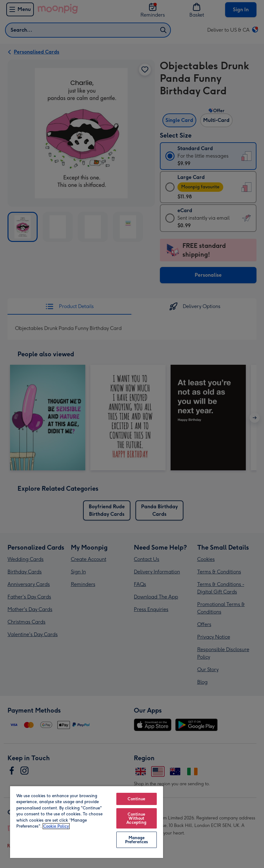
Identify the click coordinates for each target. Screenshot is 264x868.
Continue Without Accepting (136, 818)
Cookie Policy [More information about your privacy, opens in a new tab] (56, 826)
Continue (136, 799)
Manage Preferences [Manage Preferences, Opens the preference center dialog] (137, 840)
